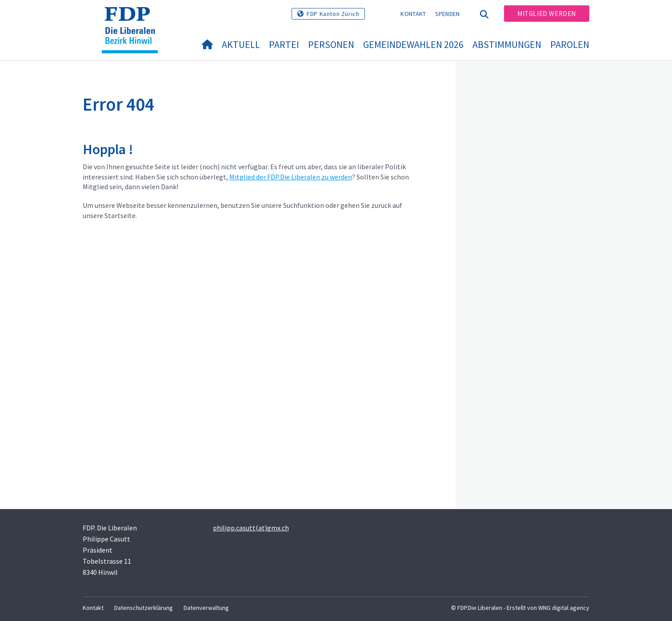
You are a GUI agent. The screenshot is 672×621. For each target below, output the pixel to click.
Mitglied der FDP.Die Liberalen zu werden (291, 177)
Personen (331, 44)
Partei (284, 44)
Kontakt (413, 14)
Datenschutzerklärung (144, 608)
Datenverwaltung (206, 608)
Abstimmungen (507, 44)
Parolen (570, 44)
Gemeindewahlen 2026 (413, 44)
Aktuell (241, 44)
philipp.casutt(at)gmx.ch (251, 528)
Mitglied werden (547, 14)
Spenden (448, 14)
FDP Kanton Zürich (333, 14)
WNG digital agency (564, 608)
